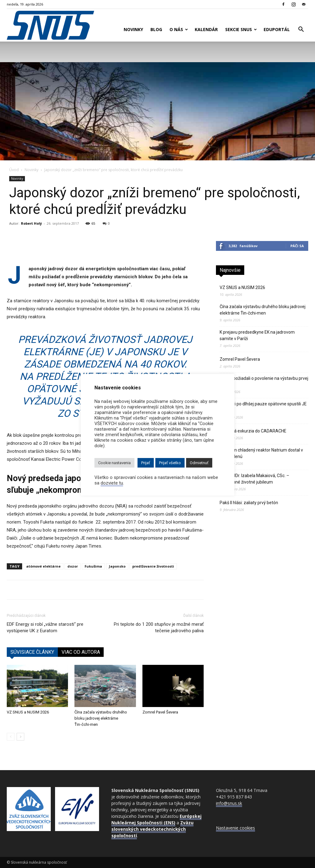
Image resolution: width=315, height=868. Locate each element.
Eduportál (277, 29)
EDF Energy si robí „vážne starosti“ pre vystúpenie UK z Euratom (45, 627)
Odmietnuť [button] (199, 463)
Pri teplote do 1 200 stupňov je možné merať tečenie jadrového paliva (159, 627)
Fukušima (93, 566)
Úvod (14, 170)
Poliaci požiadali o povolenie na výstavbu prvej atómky (264, 382)
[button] (301, 30)
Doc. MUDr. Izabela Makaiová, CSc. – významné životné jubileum (254, 479)
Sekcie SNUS (241, 29)
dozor (73, 566)
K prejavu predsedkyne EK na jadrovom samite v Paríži (257, 335)
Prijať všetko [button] (170, 463)
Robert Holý (31, 223)
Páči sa (297, 246)
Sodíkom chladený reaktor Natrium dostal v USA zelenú (261, 453)
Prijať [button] (146, 463)
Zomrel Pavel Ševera (160, 712)
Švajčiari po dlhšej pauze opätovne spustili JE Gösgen (263, 407)
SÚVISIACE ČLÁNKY (32, 652)
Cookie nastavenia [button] (114, 463)
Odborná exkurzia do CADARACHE (253, 431)
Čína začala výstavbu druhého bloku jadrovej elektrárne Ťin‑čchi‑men (101, 718)
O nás (179, 29)
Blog (156, 29)
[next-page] (20, 737)
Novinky (133, 29)
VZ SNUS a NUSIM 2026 (28, 712)
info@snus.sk (229, 803)
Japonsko (117, 566)
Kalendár (206, 29)
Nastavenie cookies (235, 828)
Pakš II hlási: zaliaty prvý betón (249, 503)
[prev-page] (11, 737)
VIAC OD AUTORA (81, 652)
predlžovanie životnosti (153, 566)
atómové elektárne (43, 566)
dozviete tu (112, 483)
